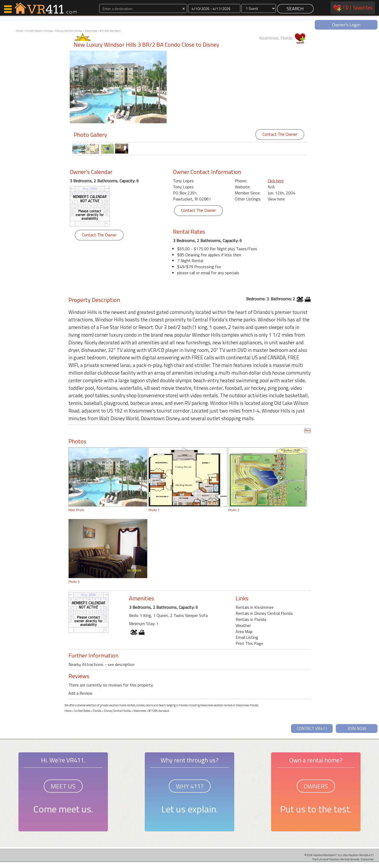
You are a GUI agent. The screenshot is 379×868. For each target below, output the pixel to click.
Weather (243, 625)
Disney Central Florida (69, 31)
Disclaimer (367, 859)
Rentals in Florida (251, 619)
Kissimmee (91, 31)
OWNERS (316, 786)
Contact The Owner (280, 134)
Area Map (244, 631)
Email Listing (247, 637)
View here (276, 199)
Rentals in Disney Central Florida (264, 613)
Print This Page (249, 643)
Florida (48, 31)
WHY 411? (190, 786)
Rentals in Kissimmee (255, 607)
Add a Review (80, 693)
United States (34, 31)
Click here (276, 181)
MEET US (63, 786)
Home (19, 31)
